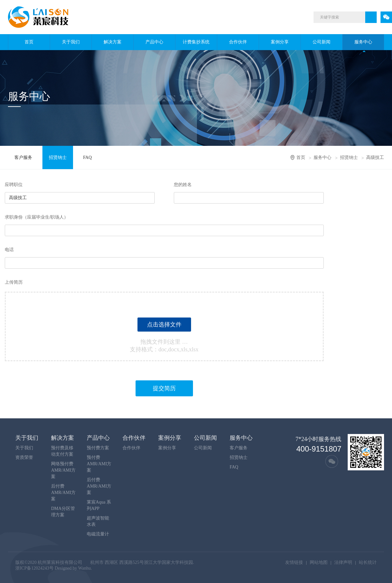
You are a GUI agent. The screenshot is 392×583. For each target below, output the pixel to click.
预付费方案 (98, 448)
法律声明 (343, 562)
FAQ (88, 157)
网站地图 (319, 562)
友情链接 (294, 562)
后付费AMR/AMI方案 (63, 493)
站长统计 (368, 562)
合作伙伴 (238, 42)
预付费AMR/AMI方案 (99, 464)
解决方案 (113, 42)
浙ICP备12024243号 (34, 568)
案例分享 (280, 42)
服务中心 (363, 42)
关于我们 (71, 42)
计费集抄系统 (196, 42)
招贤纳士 (58, 157)
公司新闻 (322, 42)
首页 (29, 42)
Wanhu (84, 568)
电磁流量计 (98, 534)
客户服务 (23, 157)
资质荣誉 (24, 457)
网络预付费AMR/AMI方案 (63, 470)
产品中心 (154, 42)
